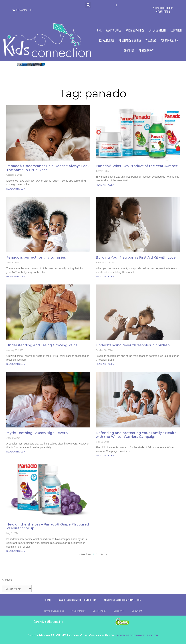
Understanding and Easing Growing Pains (42, 345)
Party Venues (114, 30)
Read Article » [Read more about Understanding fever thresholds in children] (105, 364)
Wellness (151, 40)
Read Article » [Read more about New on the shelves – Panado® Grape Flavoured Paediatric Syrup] (16, 551)
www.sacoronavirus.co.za (137, 635)
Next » (104, 554)
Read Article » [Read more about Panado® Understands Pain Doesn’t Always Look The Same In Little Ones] (16, 189)
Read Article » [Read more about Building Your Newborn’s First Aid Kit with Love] (105, 276)
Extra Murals (107, 40)
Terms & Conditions (54, 611)
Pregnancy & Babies (130, 40)
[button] (88, 5)
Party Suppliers (135, 30)
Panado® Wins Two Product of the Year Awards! (137, 166)
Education (176, 30)
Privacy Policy (78, 611)
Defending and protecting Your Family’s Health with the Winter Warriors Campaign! (136, 435)
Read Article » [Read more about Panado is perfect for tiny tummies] (16, 276)
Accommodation (169, 40)
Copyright (137, 611)
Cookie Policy (99, 611)
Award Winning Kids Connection (77, 600)
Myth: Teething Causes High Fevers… (38, 433)
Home (99, 30)
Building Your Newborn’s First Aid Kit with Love (136, 257)
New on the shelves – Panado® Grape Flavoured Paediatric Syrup (48, 526)
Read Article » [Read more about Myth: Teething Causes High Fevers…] (16, 452)
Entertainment (157, 30)
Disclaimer (119, 611)
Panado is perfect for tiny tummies (36, 257)
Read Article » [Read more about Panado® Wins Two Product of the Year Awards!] (105, 185)
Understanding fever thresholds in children (133, 345)
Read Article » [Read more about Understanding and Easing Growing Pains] (16, 364)
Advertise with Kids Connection (122, 600)
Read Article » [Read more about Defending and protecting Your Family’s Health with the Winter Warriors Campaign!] (105, 455)
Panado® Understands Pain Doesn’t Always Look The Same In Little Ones (48, 168)
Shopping (129, 51)
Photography (146, 51)
